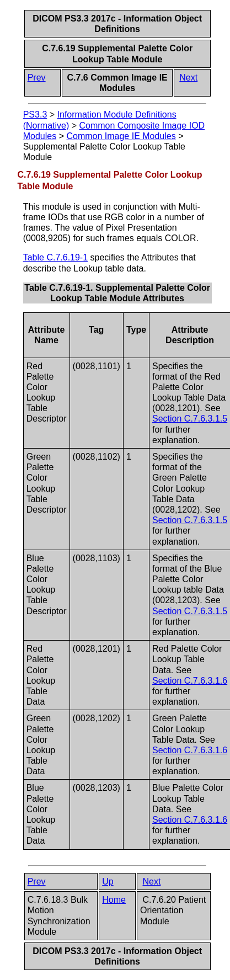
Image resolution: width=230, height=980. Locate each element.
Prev (37, 78)
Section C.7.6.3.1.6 (190, 681)
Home (114, 900)
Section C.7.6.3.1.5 (190, 419)
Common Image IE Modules (121, 136)
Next (188, 78)
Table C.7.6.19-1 (55, 257)
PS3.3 (35, 114)
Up (108, 882)
